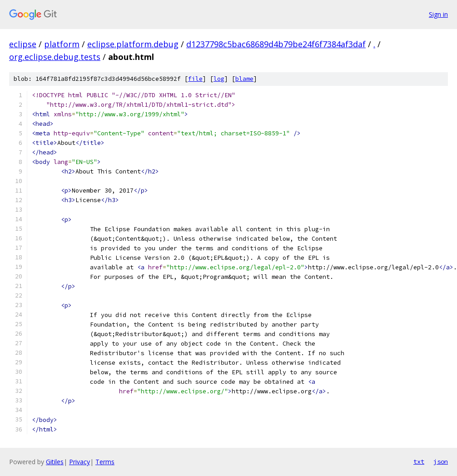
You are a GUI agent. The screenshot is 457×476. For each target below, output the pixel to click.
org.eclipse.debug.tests (55, 57)
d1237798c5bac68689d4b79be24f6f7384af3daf (276, 44)
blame (244, 79)
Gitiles (55, 462)
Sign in (438, 14)
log (219, 79)
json (441, 461)
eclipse (23, 44)
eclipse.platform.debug (133, 44)
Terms (105, 462)
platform (62, 44)
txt (419, 461)
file (195, 79)
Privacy (79, 462)
